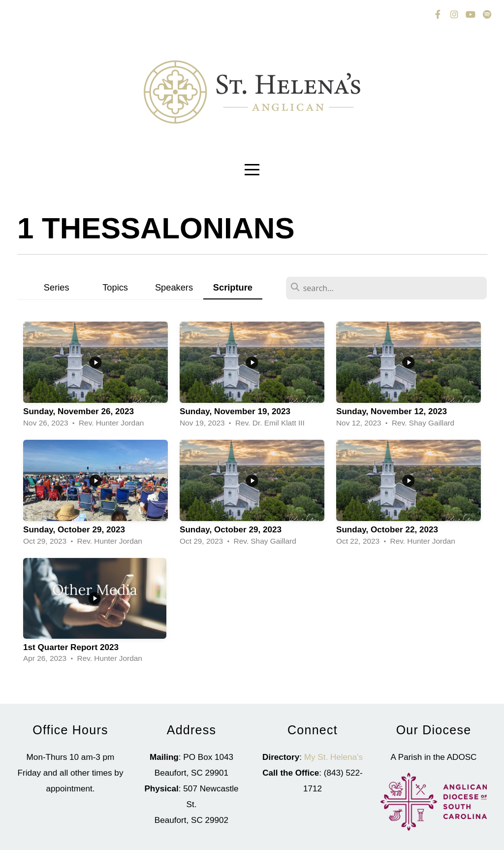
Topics (115, 287)
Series (57, 287)
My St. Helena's (333, 757)
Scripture (233, 287)
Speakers (174, 287)
